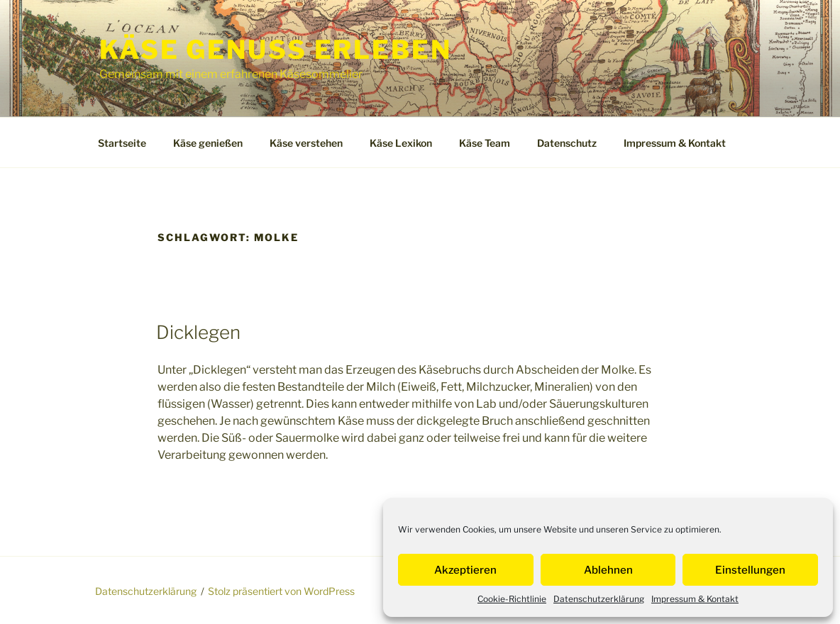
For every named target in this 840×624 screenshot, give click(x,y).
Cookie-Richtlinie (512, 599)
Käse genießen (208, 143)
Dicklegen (198, 332)
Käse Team (485, 143)
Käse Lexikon (401, 143)
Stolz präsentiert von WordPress (281, 591)
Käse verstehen (306, 143)
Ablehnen (608, 570)
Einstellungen (750, 570)
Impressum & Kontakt (695, 599)
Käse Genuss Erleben (276, 50)
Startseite (122, 143)
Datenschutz (567, 143)
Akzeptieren (465, 570)
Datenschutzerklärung (599, 599)
